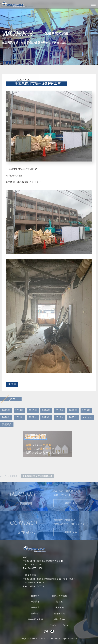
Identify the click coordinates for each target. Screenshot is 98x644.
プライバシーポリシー (60, 625)
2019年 (82, 410)
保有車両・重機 (35, 619)
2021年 (15, 417)
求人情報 (60, 607)
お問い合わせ (60, 619)
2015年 (29, 410)
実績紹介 (35, 613)
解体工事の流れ (59, 596)
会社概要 (35, 596)
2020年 (12, 384)
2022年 (29, 417)
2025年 (69, 417)
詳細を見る (71, 507)
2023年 (42, 417)
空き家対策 (59, 613)
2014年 (15, 410)
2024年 (55, 417)
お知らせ (83, 417)
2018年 (69, 410)
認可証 (59, 602)
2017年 (55, 410)
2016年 (42, 410)
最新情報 (35, 602)
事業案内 (35, 607)
